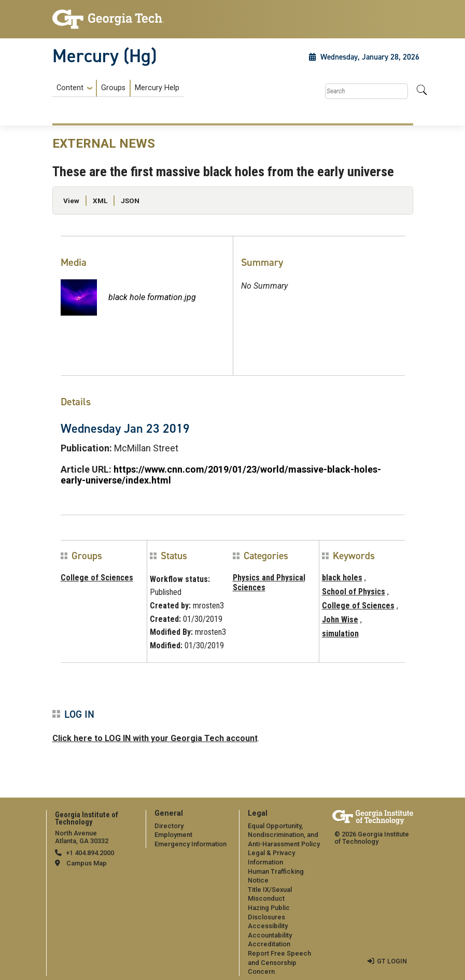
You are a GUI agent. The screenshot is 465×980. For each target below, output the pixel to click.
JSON (130, 201)
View (71, 201)
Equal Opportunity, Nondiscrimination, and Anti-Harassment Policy (284, 835)
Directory (169, 826)
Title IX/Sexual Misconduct (270, 894)
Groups (113, 88)
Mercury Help (157, 88)
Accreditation (269, 944)
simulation (340, 634)
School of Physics (354, 592)
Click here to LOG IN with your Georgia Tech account (155, 738)
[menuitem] (118, 88)
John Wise (340, 620)
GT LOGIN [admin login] (392, 961)
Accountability (270, 935)
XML (100, 201)
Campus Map (87, 863)
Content (70, 88)
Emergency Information (191, 844)
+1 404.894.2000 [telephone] (90, 853)
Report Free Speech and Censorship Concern (279, 962)
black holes (342, 578)
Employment (173, 835)
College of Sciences (97, 578)
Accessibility (268, 926)
